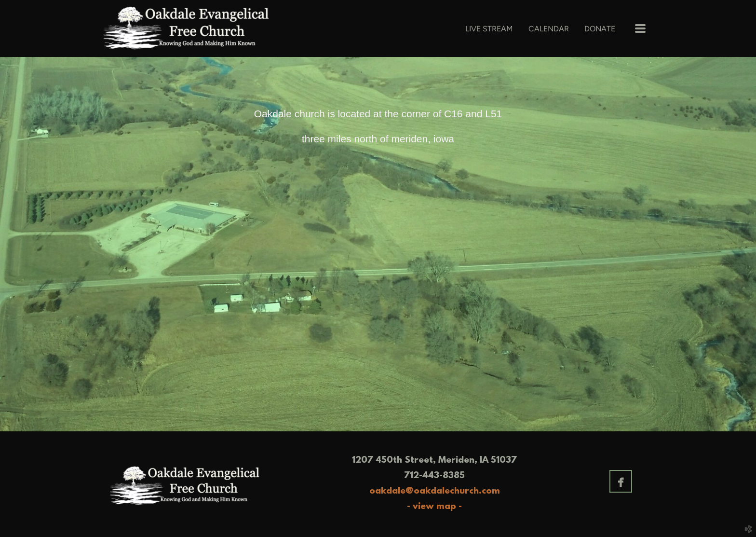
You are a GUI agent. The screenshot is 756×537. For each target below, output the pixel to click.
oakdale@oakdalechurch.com (435, 491)
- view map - (434, 507)
